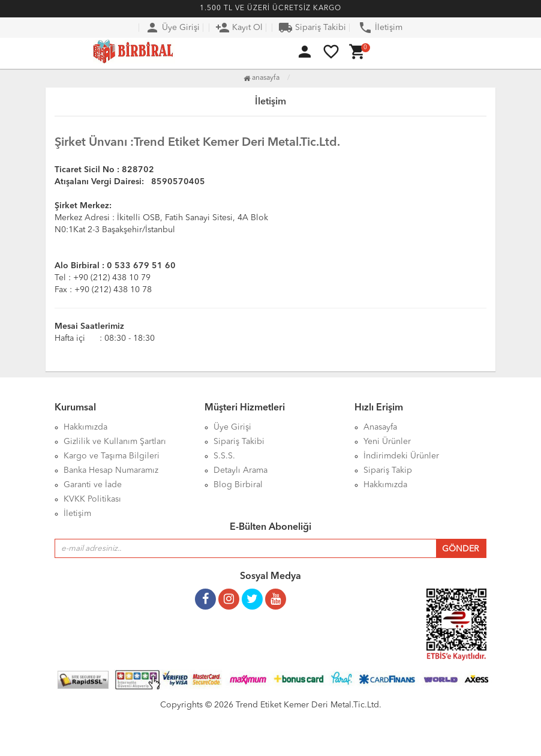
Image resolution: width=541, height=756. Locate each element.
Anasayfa (262, 78)
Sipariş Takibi (312, 28)
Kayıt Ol (239, 28)
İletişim (380, 28)
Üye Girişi (172, 28)
